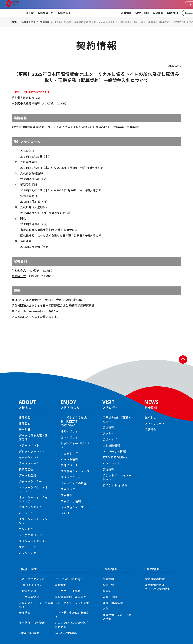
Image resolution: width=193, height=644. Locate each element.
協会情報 (158, 13)
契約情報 (173, 13)
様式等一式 (19, 276)
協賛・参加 (142, 13)
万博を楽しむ (46, 13)
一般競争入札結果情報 (26, 103)
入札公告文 (19, 270)
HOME (14, 22)
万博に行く (64, 13)
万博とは (28, 13)
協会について (29, 22)
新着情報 (126, 13)
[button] (182, 361)
